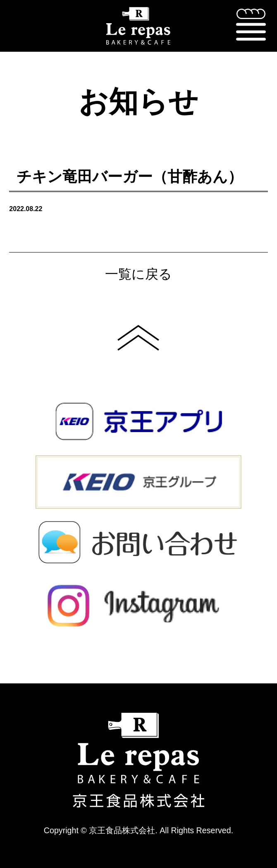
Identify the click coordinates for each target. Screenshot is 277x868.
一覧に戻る (138, 274)
